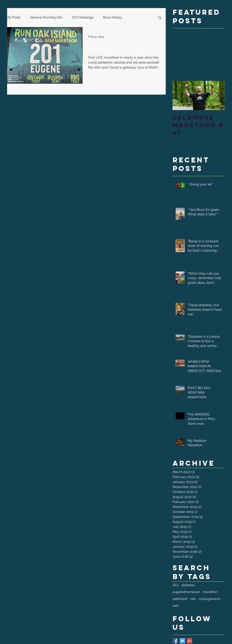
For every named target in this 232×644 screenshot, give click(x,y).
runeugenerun (209, 599)
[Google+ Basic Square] (190, 641)
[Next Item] (217, 95)
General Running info (46, 17)
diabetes (188, 585)
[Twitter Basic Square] (182, 641)
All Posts (14, 17)
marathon (210, 592)
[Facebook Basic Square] (175, 641)
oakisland (180, 599)
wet (175, 606)
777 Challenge (83, 17)
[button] (160, 18)
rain (193, 599)
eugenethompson (186, 592)
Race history (113, 17)
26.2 (176, 585)
